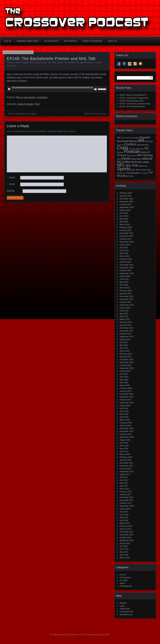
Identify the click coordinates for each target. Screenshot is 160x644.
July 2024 (124, 248)
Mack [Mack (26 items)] (139, 159)
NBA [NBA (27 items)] (140, 162)
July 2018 (124, 443)
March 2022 (125, 319)
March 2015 (125, 558)
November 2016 (126, 500)
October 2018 (125, 434)
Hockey (43, 63)
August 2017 (125, 474)
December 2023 (126, 265)
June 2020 (124, 377)
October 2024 (125, 239)
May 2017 (124, 483)
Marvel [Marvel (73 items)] (147, 158)
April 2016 (124, 520)
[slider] (52, 88)
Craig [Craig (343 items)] (122, 148)
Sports (19, 63)
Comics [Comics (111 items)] (130, 144)
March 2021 (125, 351)
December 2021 (126, 328)
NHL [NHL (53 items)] (129, 166)
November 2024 (126, 236)
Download (42, 97)
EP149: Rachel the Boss (95, 114)
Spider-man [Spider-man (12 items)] (143, 166)
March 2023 (125, 288)
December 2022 (126, 296)
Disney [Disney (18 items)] (120, 152)
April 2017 (124, 486)
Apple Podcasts (25, 104)
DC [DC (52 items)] (147, 148)
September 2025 (127, 207)
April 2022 (124, 316)
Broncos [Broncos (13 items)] (120, 145)
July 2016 (124, 512)
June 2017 (124, 480)
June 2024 (124, 250)
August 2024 (125, 245)
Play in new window (26, 97)
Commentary (125, 577)
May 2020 (124, 380)
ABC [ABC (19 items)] (119, 138)
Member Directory (28, 41)
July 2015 (124, 546)
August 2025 (125, 210)
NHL (54, 63)
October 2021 (125, 334)
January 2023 (125, 294)
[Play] (9, 89)
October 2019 (125, 400)
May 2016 (124, 517)
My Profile (70, 41)
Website (11, 191)
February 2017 (126, 492)
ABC (32, 63)
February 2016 (126, 526)
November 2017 (126, 466)
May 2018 (124, 449)
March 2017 (125, 489)
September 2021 (127, 337)
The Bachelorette (84, 63)
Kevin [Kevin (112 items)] (126, 158)
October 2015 (125, 538)
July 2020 (124, 374)
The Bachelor (70, 63)
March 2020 (125, 385)
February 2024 (126, 259)
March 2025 (125, 225)
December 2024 (126, 233)
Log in (122, 606)
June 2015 (124, 549)
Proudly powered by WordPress (65, 635)
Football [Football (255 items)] (132, 151)
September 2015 (127, 540)
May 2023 (124, 282)
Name (11, 177)
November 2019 (126, 397)
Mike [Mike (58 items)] (128, 162)
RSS (37, 104)
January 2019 (125, 426)
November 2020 (126, 362)
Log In (7, 41)
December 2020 (126, 360)
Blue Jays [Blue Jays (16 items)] (149, 141)
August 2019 (125, 406)
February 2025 (126, 227)
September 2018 (127, 437)
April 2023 (124, 285)
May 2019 (124, 414)
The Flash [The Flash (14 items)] (144, 173)
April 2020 (124, 383)
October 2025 (125, 205)
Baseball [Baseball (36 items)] (145, 137)
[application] (57, 89)
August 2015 (125, 543)
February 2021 (126, 354)
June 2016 (124, 515)
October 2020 (125, 365)
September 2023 (127, 273)
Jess (50, 63)
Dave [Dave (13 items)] (142, 149)
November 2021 (126, 331)
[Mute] (95, 89)
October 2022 (125, 302)
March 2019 (125, 420)
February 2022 (126, 322)
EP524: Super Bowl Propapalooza (134, 98)
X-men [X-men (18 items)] (131, 176)
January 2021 (125, 357)
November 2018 (126, 431)
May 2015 (124, 552)
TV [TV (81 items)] (151, 173)
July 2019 (124, 408)
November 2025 (126, 202)
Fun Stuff (123, 580)
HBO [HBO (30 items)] (140, 155)
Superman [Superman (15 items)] (121, 173)
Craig (37, 63)
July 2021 (124, 342)
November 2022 (126, 299)
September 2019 (127, 403)
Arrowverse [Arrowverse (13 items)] (126, 138)
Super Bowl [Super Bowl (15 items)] (146, 170)
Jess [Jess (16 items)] (119, 159)
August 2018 (125, 440)
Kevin (15, 52)
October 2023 (125, 271)
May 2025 (124, 219)
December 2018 (126, 428)
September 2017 (127, 472)
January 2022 (125, 325)
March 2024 (125, 256)
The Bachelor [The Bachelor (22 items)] (133, 173)
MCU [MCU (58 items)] (120, 162)
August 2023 (125, 276)
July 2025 (124, 213)
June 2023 (124, 279)
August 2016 (125, 509)
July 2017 (124, 477)
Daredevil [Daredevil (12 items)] (136, 149)
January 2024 (125, 262)
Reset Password (92, 41)
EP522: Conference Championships (135, 104)
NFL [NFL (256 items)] (121, 165)
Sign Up (112, 41)
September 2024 (127, 242)
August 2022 (125, 308)
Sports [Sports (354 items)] (124, 169)
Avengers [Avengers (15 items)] (135, 138)
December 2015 (126, 532)
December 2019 (126, 394)
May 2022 (124, 314)
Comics (123, 575)
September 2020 (127, 368)
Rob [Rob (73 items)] (135, 165)
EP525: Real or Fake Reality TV (133, 95)
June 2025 (124, 216)
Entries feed (125, 609)
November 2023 (126, 268)
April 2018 (124, 451)
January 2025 (125, 230)
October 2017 (125, 469)
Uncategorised (126, 586)
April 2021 (124, 348)
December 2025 (126, 199)
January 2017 (125, 495)
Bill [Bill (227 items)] (141, 141)
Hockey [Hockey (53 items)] (148, 155)
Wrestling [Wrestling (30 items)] (122, 176)
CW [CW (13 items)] (130, 149)
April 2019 (124, 417)
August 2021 (125, 339)
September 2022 (127, 305)
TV (93, 63)
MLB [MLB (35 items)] (134, 162)
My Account (51, 41)
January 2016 (125, 529)
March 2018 (125, 454)
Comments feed (126, 612)
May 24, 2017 (27, 52)
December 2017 (126, 463)
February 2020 (126, 388)
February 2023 (126, 291)
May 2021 (124, 345)
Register (123, 603)
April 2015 (124, 555)
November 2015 (126, 535)
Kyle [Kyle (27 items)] (133, 159)
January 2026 (125, 196)
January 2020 (125, 391)
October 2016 (125, 503)
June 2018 (124, 446)
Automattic (105, 635)
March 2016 (125, 523)
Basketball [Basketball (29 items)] (123, 141)
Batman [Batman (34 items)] (133, 141)
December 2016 (126, 497)
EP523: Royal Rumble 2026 (131, 101)
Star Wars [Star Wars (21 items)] (136, 170)
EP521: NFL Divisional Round (132, 107)
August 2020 (125, 371)
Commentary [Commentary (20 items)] (143, 145)
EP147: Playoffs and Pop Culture (22, 114)
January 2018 (125, 460)
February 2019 (126, 423)
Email (11, 184)
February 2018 (126, 457)
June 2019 (124, 411)
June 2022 (124, 311)
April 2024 (124, 253)
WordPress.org (126, 614)
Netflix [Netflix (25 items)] (146, 162)
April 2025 (124, 222)
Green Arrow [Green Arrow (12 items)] (132, 156)
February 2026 (126, 193)
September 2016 (127, 506)
